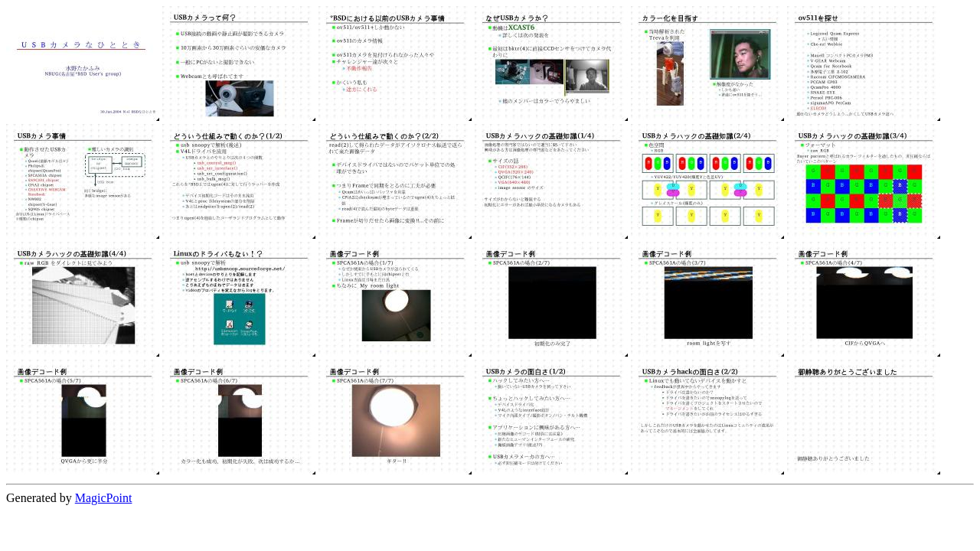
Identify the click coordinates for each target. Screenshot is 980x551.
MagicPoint (104, 498)
